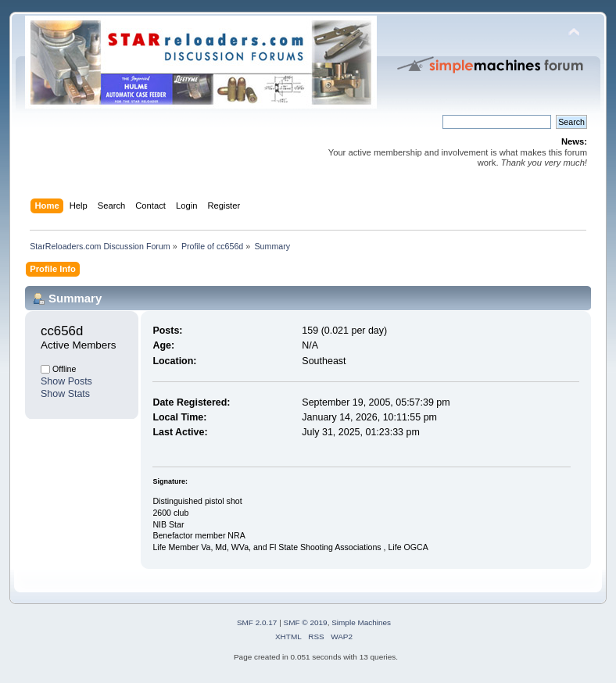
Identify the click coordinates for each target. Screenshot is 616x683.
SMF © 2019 (306, 622)
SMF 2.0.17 (257, 622)
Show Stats (65, 394)
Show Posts (66, 381)
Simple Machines (361, 622)
